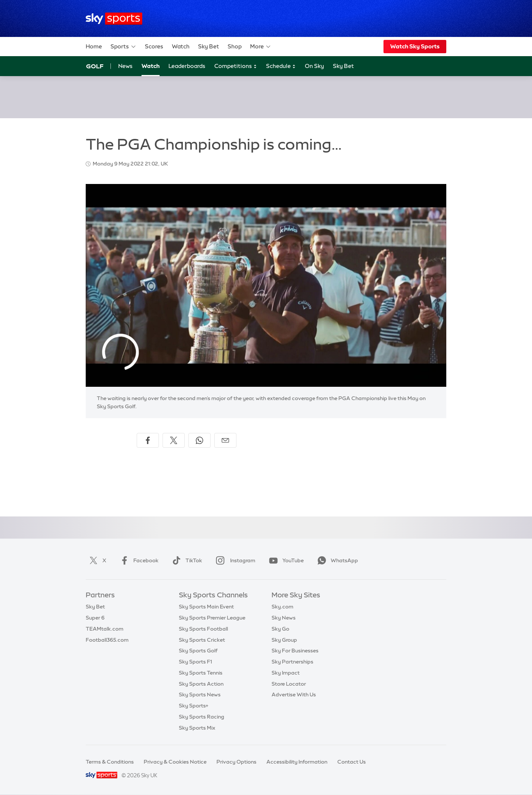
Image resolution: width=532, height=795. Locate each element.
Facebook (138, 560)
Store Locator (289, 684)
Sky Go (280, 629)
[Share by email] (225, 440)
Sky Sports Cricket (202, 640)
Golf (95, 66)
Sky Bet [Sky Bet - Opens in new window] (343, 66)
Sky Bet (209, 46)
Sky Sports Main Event (206, 607)
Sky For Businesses (295, 651)
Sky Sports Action (201, 684)
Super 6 (95, 618)
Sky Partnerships (292, 662)
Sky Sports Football (203, 629)
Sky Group (284, 640)
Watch (181, 46)
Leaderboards (187, 66)
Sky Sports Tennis (201, 673)
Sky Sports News (200, 695)
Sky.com (282, 607)
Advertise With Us (294, 695)
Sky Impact (286, 673)
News (125, 66)
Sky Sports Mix (197, 728)
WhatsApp (336, 560)
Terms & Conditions (110, 762)
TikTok (186, 560)
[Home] (114, 19)
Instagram (234, 560)
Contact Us (352, 762)
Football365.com (107, 640)
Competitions (236, 66)
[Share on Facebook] (148, 440)
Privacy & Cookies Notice (175, 762)
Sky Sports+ (194, 706)
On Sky (314, 66)
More (261, 47)
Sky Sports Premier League (212, 618)
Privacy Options (236, 762)
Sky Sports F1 (195, 662)
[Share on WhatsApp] (199, 440)
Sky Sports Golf (198, 651)
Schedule (281, 66)
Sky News (284, 618)
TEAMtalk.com (105, 629)
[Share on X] (174, 440)
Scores (154, 46)
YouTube (285, 560)
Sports (123, 47)
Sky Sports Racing (202, 717)
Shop (235, 46)
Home (94, 46)
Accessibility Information (297, 762)
